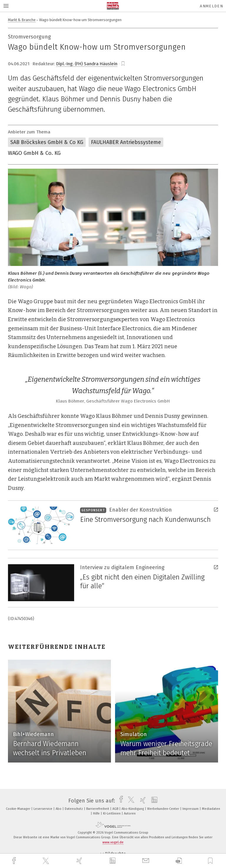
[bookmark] (123, 64)
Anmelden (211, 6)
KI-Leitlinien (112, 813)
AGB (116, 809)
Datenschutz (74, 809)
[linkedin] (113, 861)
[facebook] (15, 861)
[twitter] (46, 861)
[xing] (80, 861)
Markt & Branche (22, 20)
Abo (59, 809)
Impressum (191, 809)
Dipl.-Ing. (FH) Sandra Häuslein (87, 64)
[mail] (147, 861)
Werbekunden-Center (164, 809)
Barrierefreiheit (98, 809)
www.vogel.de (113, 842)
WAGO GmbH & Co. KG (34, 153)
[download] (179, 861)
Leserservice (43, 809)
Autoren (130, 813)
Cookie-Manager (19, 809)
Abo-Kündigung (133, 809)
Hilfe (97, 813)
